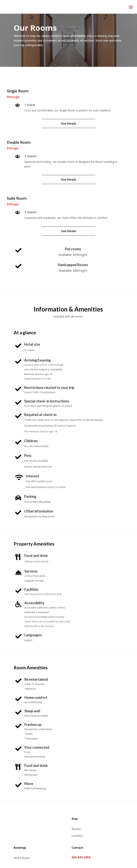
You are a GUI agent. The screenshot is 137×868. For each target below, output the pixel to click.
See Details (68, 123)
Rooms (76, 829)
